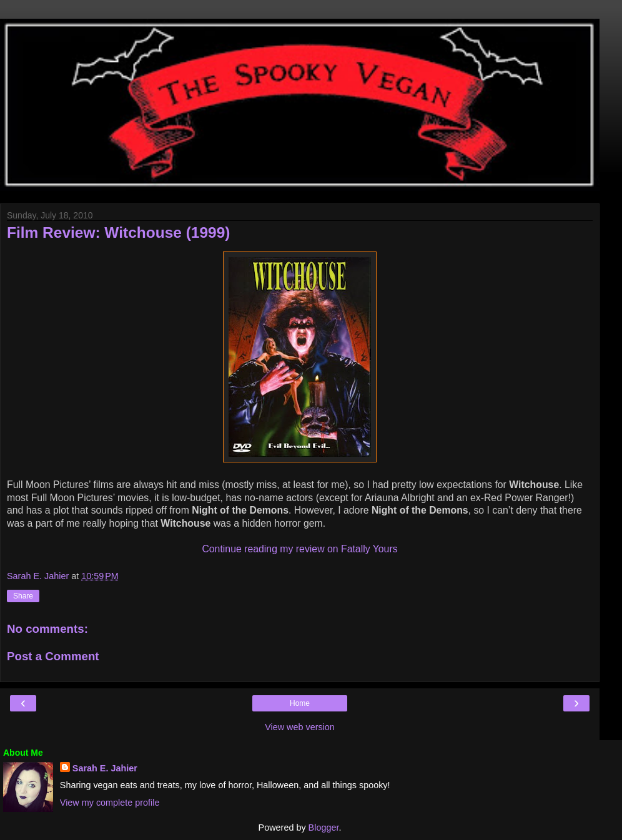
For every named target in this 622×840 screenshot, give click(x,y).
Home (300, 703)
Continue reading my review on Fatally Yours (299, 549)
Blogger (324, 828)
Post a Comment (53, 656)
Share (23, 596)
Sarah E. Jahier (105, 768)
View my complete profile (110, 803)
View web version (300, 727)
